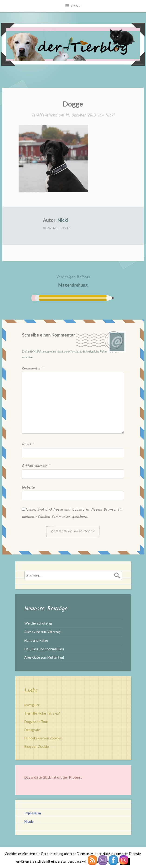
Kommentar (33, 368)
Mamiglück (32, 705)
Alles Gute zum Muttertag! (44, 657)
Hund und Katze (36, 640)
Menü (76, 6)
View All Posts (57, 228)
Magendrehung (73, 280)
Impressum (33, 813)
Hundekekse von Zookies (43, 738)
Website (28, 487)
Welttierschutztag (38, 623)
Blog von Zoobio (37, 747)
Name (28, 444)
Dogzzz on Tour (36, 722)
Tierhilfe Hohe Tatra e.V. (42, 713)
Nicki (110, 115)
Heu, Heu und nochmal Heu (44, 649)
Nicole (29, 821)
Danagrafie (32, 730)
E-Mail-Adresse (36, 466)
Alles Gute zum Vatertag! (43, 632)
